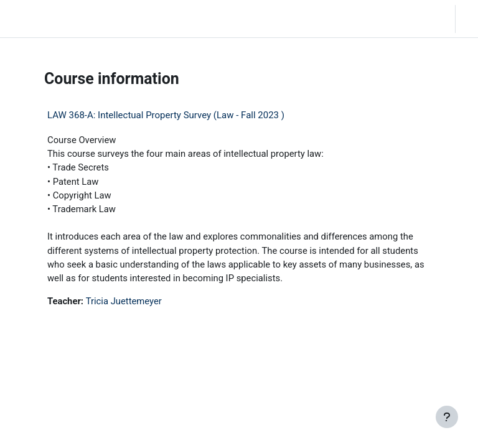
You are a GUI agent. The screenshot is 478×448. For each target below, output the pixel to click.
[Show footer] (447, 417)
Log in (470, 18)
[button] (409, 19)
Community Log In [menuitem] (125, 18)
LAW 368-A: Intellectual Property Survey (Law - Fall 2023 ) (166, 115)
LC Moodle (35, 19)
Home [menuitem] (88, 18)
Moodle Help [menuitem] (169, 18)
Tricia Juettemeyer (124, 301)
